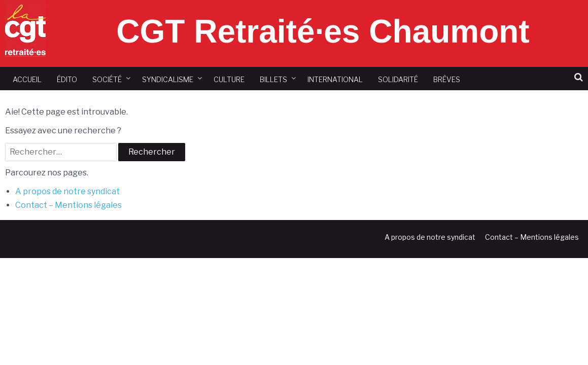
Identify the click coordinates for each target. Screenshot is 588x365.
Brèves (447, 79)
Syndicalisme (168, 79)
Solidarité (398, 79)
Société (107, 79)
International (335, 79)
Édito (67, 79)
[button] (579, 77)
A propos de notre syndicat (67, 191)
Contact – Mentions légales (68, 205)
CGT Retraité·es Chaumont (323, 31)
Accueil (27, 79)
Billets (273, 79)
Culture (229, 79)
